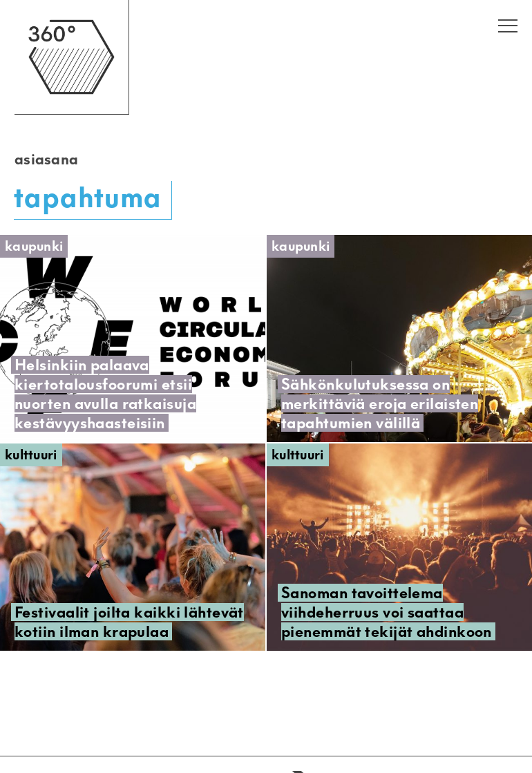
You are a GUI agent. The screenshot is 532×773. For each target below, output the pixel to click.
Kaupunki (34, 246)
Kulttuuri (31, 455)
